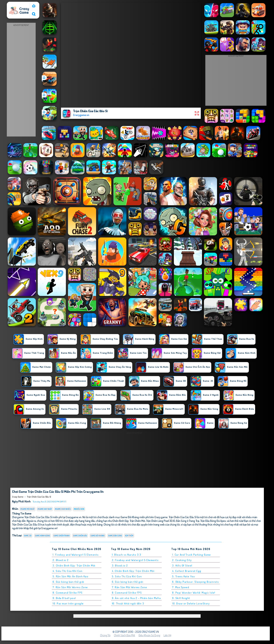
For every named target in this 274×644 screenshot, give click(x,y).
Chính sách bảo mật (125, 635)
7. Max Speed (181, 587)
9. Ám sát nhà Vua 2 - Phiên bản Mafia (136, 598)
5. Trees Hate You (184, 576)
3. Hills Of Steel (182, 566)
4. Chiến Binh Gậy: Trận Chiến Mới (133, 571)
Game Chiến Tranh (62, 536)
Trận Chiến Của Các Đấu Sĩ (39, 497)
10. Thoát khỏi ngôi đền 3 (128, 603)
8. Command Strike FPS (68, 593)
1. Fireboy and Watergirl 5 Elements (76, 555)
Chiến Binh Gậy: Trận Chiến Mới (129, 521)
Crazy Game (15, 4)
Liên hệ (167, 635)
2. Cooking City (182, 560)
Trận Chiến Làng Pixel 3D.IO (161, 521)
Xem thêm (129, 536)
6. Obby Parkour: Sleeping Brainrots (196, 582)
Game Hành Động (42, 536)
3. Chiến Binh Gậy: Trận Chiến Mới (74, 566)
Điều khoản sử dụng (149, 635)
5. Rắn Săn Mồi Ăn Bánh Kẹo (70, 576)
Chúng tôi (105, 635)
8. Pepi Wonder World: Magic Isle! (194, 593)
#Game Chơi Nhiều (63, 509)
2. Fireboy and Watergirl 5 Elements (135, 560)
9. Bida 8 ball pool (64, 598)
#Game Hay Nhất (45, 509)
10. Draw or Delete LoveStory (191, 603)
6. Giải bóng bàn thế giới (68, 582)
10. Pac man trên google (68, 603)
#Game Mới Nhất (28, 509)
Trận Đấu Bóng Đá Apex (213, 521)
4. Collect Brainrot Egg (187, 571)
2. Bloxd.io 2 (61, 560)
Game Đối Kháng (98, 536)
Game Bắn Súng (115, 536)
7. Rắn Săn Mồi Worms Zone (70, 587)
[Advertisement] (21, 80)
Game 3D (28, 536)
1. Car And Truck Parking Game (192, 555)
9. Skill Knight (181, 598)
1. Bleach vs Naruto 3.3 (127, 555)
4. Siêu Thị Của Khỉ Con (68, 571)
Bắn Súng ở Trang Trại (188, 521)
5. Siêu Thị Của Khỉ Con (127, 576)
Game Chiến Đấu (80, 536)
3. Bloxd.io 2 (120, 566)
